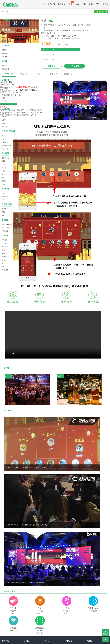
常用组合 (62, 4)
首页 (43, 4)
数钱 (9, 12)
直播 (71, 3)
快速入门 (53, 74)
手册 (98, 4)
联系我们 (48, 641)
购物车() (101, 12)
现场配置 (68, 74)
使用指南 (27, 641)
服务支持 (6, 641)
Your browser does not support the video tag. (53, 335)
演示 (91, 4)
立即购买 (51, 66)
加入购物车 (74, 66)
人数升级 (34, 87)
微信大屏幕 (11, 4)
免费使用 (51, 4)
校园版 (106, 4)
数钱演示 (51, 21)
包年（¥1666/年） (49, 59)
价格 (84, 4)
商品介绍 (9, 75)
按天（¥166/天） (49, 49)
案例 (77, 4)
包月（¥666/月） (49, 54)
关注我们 (90, 641)
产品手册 (24, 74)
